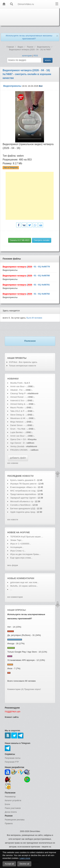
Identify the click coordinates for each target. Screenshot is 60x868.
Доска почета (11, 812)
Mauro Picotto (17, 408)
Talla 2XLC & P (17, 411)
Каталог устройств (13, 800)
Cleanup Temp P (18, 393)
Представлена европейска (23, 494)
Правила (9, 824)
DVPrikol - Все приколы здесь (23, 362)
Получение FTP (12, 762)
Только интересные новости (22, 366)
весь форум (13, 565)
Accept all (9, 864)
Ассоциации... (17, 547)
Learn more (25, 858)
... (11, 589)
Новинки (13, 379)
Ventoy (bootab (17, 446)
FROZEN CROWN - (20, 450)
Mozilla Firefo (16, 383)
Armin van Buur (17, 386)
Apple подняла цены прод (23, 512)
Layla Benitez (17, 432)
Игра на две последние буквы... (25, 554)
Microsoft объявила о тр (22, 501)
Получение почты (13, 758)
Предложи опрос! (32, 689)
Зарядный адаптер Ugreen (23, 498)
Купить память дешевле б (23, 480)
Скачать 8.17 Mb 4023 (20, 240)
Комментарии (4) (15, 689)
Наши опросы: (17, 610)
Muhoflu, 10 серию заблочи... (24, 586)
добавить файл (18, 458)
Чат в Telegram (11, 167)
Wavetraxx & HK (18, 418)
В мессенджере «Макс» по (23, 487)
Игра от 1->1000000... (21, 544)
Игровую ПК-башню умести (23, 484)
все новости (13, 520)
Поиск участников (13, 808)
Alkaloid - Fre (16, 390)
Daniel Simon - (17, 425)
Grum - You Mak (18, 429)
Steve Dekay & (17, 415)
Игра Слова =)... (18, 551)
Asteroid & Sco (17, 400)
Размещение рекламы (15, 820)
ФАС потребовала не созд (23, 491)
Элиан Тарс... (17, 540)
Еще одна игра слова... (21, 558)
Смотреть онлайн (42, 240)
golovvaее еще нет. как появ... (25, 582)
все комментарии (15, 597)
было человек (34, 318)
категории (27, 56)
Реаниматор (10, 797)
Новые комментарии (21, 578)
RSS (36, 56)
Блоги (7, 804)
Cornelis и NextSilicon (21, 505)
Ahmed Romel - (18, 397)
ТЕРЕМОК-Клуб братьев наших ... (27, 537)
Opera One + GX (18, 439)
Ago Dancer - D (17, 443)
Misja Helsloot (17, 422)
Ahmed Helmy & (18, 404)
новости (28, 476)
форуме (25, 532)
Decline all (24, 864)
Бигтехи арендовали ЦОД (23, 508)
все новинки (13, 463)
